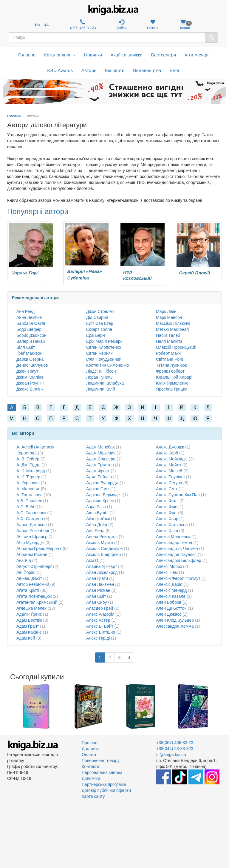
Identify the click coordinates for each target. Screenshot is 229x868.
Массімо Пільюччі (173, 323)
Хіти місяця (197, 55)
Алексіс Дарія (169, 584)
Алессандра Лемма (175, 626)
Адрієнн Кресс (100, 501)
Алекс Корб (167, 453)
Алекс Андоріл (100, 614)
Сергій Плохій (195, 273)
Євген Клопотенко (104, 347)
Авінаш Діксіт (29, 578)
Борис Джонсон (31, 335)
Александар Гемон (174, 543)
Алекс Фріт (166, 513)
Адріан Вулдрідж (102, 483)
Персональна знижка (102, 772)
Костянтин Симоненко (107, 365)
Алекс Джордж (170, 447)
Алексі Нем (167, 572)
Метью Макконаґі (172, 329)
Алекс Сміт (167, 489)
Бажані (153, 25)
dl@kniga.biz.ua (171, 755)
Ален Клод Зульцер (175, 620)
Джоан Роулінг (30, 383)
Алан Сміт (96, 596)
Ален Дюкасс (169, 614)
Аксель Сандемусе (104, 549)
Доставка (91, 749)
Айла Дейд (97, 525)
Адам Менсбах (100, 447)
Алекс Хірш (167, 531)
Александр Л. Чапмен (177, 549)
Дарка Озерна (30, 359)
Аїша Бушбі (97, 513)
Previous (8, 706)
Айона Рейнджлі (102, 537)
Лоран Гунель (99, 377)
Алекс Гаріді (98, 638)
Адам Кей (26, 638)
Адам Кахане (29, 632)
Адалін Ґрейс (29, 614)
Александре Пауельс (176, 554)
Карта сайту (93, 796)
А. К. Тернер (28, 477)
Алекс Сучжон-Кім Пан (178, 495)
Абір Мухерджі (30, 543)
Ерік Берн (96, 335)
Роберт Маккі (169, 353)
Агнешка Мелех (31, 608)
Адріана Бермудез (104, 495)
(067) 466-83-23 (82, 25)
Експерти (115, 70)
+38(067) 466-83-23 (175, 743)
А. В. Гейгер (28, 459)
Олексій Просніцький (176, 347)
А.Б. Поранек (29, 501)
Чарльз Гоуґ (25, 273)
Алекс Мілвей (169, 471)
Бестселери (163, 55)
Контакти (90, 766)
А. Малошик (28, 489)
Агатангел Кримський (37, 602)
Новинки (93, 55)
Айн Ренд (25, 311)
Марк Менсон (169, 317)
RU (38, 25)
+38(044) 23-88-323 (175, 749)
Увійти (122, 25)
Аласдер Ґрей (100, 608)
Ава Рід (24, 560)
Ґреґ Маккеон (29, 353)
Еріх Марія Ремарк (104, 341)
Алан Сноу (96, 602)
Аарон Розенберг (33, 531)
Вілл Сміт (26, 347)
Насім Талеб (168, 335)
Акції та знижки (127, 55)
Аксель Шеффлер (103, 554)
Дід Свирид (97, 317)
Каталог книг (60, 55)
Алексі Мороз (169, 566)
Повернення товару (101, 761)
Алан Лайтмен (100, 584)
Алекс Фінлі (167, 501)
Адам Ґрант (28, 626)
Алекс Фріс (167, 507)
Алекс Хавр (167, 519)
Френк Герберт (170, 371)
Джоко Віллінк (30, 389)
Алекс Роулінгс (170, 477)
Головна (27, 55)
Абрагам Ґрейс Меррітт (39, 549)
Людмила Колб (101, 389)
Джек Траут (27, 371)
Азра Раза (96, 507)
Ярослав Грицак (171, 389)
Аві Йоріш (26, 572)
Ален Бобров (169, 602)
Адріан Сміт (98, 489)
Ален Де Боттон (171, 608)
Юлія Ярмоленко (172, 383)
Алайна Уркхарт (102, 566)
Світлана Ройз (170, 359)
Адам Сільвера (101, 459)
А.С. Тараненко (31, 513)
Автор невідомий (33, 584)
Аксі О (92, 560)
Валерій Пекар (31, 341)
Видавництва (147, 70)
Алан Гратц (97, 578)
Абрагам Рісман (32, 554)
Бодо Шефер (29, 329)
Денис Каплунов (32, 365)
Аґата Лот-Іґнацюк (34, 596)
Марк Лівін (166, 311)
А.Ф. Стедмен (30, 519)
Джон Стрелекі (100, 311)
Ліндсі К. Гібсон (101, 371)
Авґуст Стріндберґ (34, 566)
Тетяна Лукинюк (171, 365)
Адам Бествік (29, 620)
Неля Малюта (169, 341)
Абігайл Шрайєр (32, 537)
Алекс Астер (98, 620)
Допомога (91, 778)
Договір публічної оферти (106, 790)
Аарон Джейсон (32, 525)
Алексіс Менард (171, 590)
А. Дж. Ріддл (28, 465)
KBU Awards (60, 70)
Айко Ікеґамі (98, 519)
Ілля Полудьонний (104, 359)
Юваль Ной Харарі (174, 377)
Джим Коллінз (30, 377)
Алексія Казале (171, 596)
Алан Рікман (98, 590)
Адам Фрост (98, 471)
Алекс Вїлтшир (101, 632)
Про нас (89, 743)
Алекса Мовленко (173, 537)
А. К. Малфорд (31, 471)
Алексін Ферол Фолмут (178, 578)
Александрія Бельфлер (179, 560)
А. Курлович (28, 483)
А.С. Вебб (26, 507)
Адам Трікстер (100, 465)
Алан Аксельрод (102, 572)
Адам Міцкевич (101, 453)
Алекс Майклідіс (172, 459)
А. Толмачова (29, 495)
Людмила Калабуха (105, 383)
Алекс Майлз (168, 465)
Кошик (185, 25)
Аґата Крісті (28, 590)
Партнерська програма (104, 784)
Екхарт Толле (99, 329)
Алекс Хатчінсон (172, 525)
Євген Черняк (99, 353)
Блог (175, 70)
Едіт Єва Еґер (100, 323)
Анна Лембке (29, 317)
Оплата (89, 755)
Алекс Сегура (169, 483)
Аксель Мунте (100, 543)
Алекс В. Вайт (100, 626)
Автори (89, 70)
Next (221, 706)
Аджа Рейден (99, 477)
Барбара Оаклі (31, 323)
